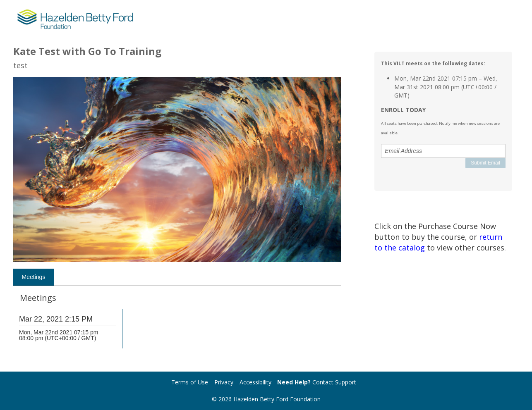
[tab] (34, 277)
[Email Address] (443, 151)
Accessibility (255, 382)
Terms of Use (190, 382)
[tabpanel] (177, 327)
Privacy (224, 382)
